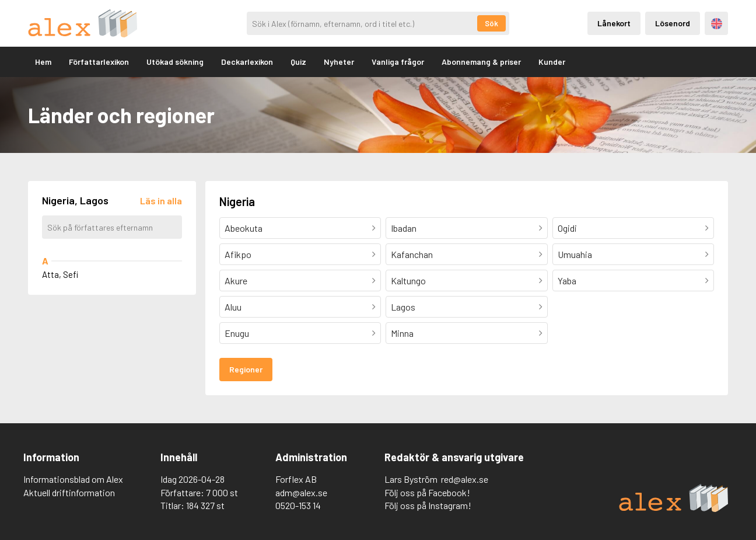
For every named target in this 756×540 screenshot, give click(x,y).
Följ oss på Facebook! (427, 492)
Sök (491, 23)
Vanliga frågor (398, 62)
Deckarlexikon (247, 62)
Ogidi (567, 228)
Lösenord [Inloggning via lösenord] (673, 23)
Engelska (717, 24)
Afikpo (238, 254)
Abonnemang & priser (481, 62)
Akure (236, 281)
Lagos (403, 307)
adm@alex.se (301, 492)
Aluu (233, 307)
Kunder (552, 62)
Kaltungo (408, 281)
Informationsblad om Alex (73, 479)
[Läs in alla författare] (161, 201)
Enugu (237, 333)
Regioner (246, 369)
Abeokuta (244, 228)
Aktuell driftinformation (69, 492)
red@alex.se (465, 479)
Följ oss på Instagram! (428, 505)
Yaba (567, 281)
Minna (402, 333)
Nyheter (339, 62)
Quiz (298, 62)
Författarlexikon (99, 62)
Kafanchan (412, 254)
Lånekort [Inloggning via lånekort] (614, 23)
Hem (43, 62)
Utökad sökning (175, 62)
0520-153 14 (298, 505)
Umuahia (575, 254)
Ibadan (404, 228)
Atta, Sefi (60, 274)
